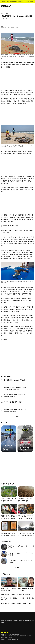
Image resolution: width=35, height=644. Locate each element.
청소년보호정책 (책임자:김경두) (19, 620)
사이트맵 (3, 623)
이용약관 (3, 620)
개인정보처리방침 (9, 620)
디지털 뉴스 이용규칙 (29, 620)
